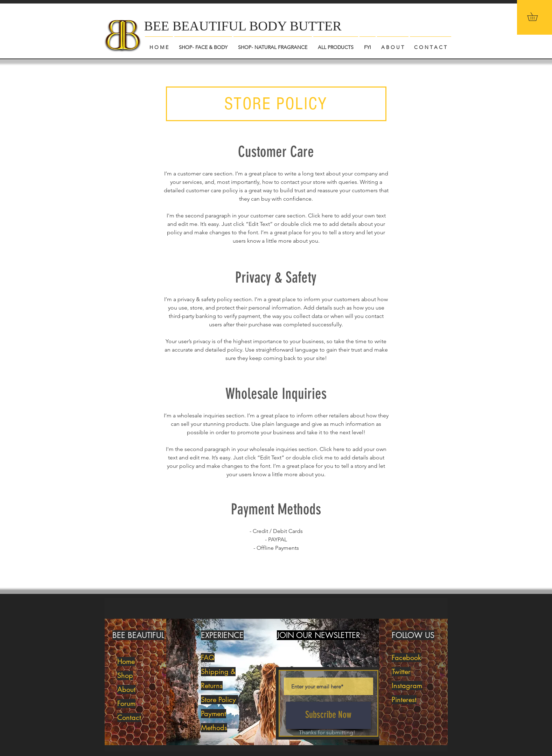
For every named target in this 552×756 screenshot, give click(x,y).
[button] (537, 17)
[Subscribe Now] (329, 715)
